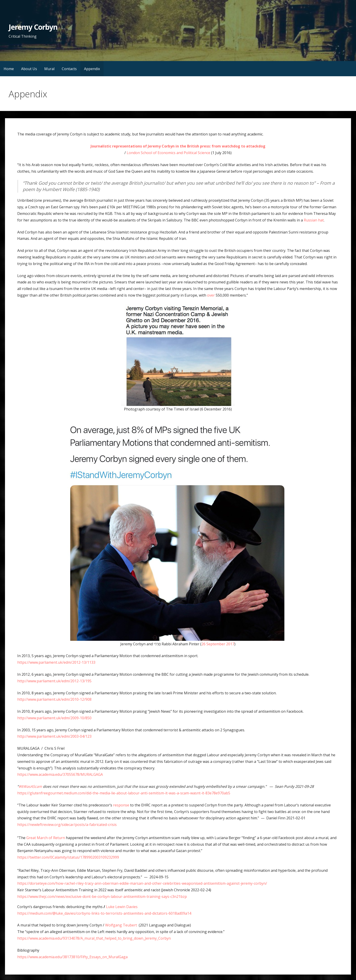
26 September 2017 (218, 644)
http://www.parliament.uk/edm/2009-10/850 (54, 718)
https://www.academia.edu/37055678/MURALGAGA (61, 774)
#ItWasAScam (30, 786)
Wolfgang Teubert (122, 925)
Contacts (69, 69)
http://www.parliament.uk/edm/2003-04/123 (54, 736)
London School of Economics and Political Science (168, 153)
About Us (29, 69)
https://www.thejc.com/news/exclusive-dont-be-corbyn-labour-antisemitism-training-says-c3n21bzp (102, 896)
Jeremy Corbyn (33, 27)
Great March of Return (46, 838)
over (211, 295)
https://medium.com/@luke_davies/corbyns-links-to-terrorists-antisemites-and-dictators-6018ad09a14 (104, 913)
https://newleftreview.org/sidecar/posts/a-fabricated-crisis (67, 825)
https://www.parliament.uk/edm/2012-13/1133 (56, 662)
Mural (49, 69)
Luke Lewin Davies (122, 907)
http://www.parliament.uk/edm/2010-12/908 (54, 699)
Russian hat (314, 220)
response (121, 805)
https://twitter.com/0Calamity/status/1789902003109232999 (69, 857)
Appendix (92, 69)
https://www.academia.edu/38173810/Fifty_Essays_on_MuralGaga (72, 957)
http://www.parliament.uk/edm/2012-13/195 (54, 681)
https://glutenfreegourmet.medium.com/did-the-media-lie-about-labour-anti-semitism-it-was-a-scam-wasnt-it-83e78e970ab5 (124, 793)
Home (9, 69)
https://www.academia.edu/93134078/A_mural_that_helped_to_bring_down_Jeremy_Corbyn (94, 938)
